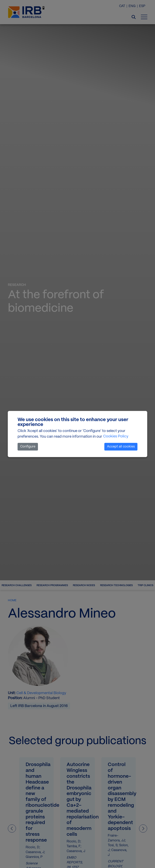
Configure (28, 447)
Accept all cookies (121, 447)
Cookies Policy (116, 436)
